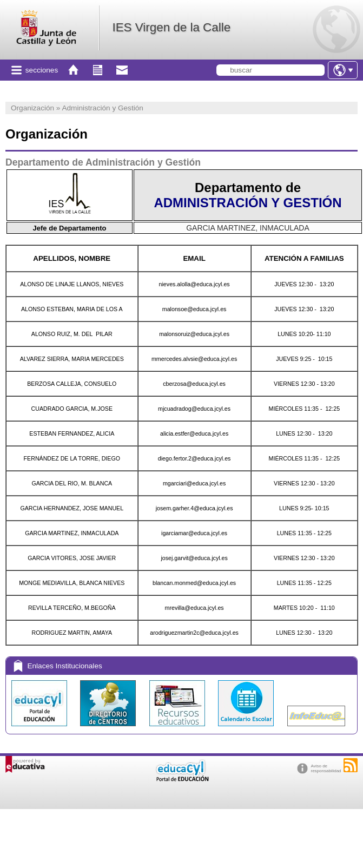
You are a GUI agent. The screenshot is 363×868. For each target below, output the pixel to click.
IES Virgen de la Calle (171, 27)
